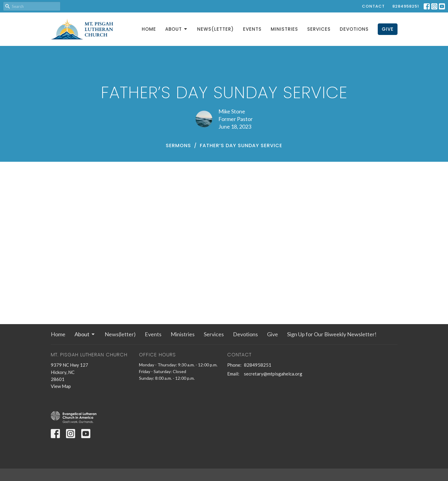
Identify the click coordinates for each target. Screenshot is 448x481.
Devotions (354, 29)
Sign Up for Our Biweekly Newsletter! (332, 334)
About (177, 29)
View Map (61, 386)
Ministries (284, 29)
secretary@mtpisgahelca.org (273, 374)
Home (149, 29)
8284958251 (406, 6)
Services (319, 29)
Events (252, 29)
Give (388, 29)
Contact (373, 6)
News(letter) (215, 29)
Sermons (178, 145)
